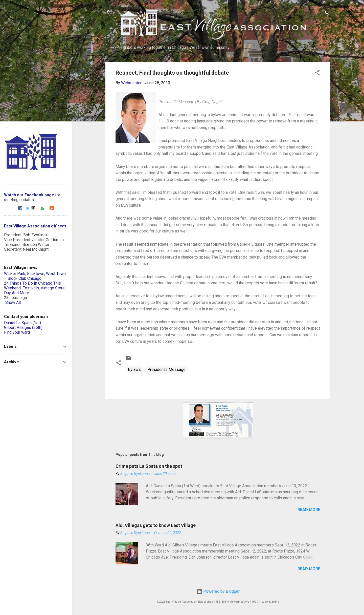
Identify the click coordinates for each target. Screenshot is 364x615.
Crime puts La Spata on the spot (149, 466)
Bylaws (134, 369)
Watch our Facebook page (29, 195)
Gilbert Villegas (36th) (23, 327)
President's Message (166, 369)
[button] (317, 73)
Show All (13, 302)
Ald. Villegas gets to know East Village (156, 525)
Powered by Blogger (218, 591)
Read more (309, 510)
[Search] (327, 14)
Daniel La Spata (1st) (22, 323)
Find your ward (17, 332)
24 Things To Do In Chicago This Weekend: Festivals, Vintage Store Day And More (34, 288)
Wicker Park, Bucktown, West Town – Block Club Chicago (35, 276)
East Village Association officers (35, 226)
